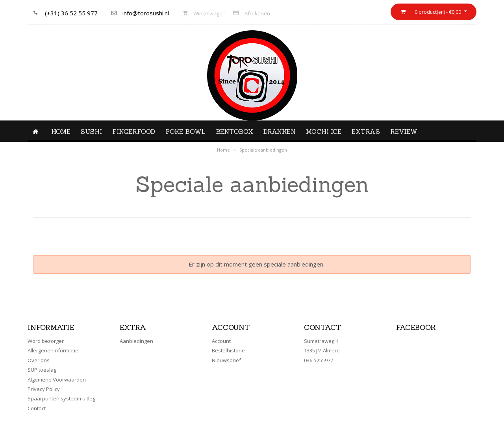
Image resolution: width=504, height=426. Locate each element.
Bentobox (234, 132)
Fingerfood (134, 132)
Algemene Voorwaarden (57, 380)
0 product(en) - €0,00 (437, 12)
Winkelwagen (209, 13)
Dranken (280, 132)
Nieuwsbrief (226, 360)
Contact (37, 408)
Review (404, 132)
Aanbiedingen (136, 341)
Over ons (39, 360)
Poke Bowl (185, 132)
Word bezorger (46, 341)
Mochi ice (324, 132)
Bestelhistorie (228, 350)
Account (221, 341)
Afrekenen (257, 13)
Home (61, 132)
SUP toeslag (42, 370)
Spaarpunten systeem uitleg (61, 398)
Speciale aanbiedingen (263, 150)
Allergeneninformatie (53, 350)
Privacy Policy (44, 389)
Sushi (91, 132)
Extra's (366, 132)
